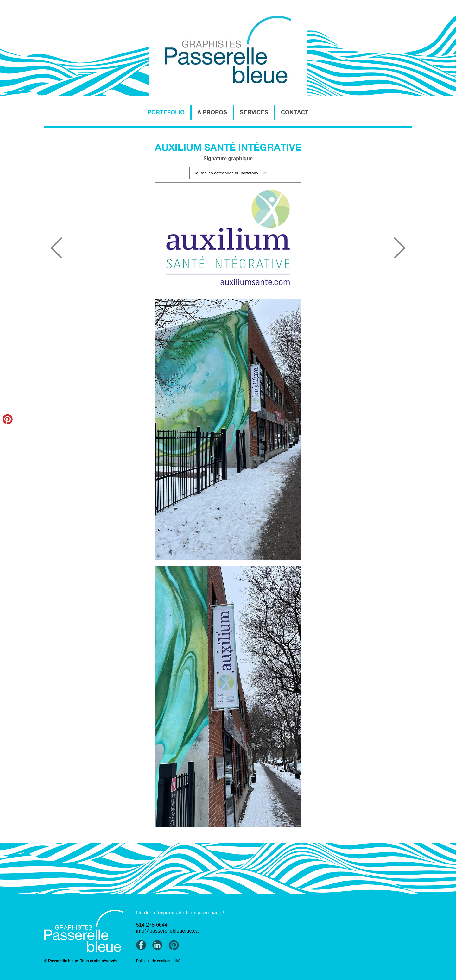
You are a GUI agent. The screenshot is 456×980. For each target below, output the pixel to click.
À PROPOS (212, 112)
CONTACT (295, 112)
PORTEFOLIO (166, 112)
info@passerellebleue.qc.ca (167, 931)
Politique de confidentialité (158, 961)
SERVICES (254, 112)
